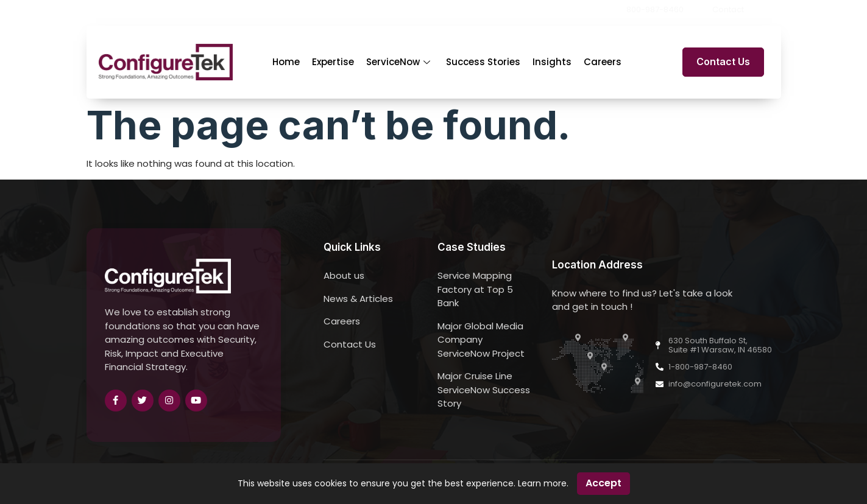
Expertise (333, 62)
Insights (552, 62)
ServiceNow (398, 62)
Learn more (542, 483)
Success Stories (483, 62)
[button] (777, 10)
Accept (603, 483)
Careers (603, 62)
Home (286, 62)
